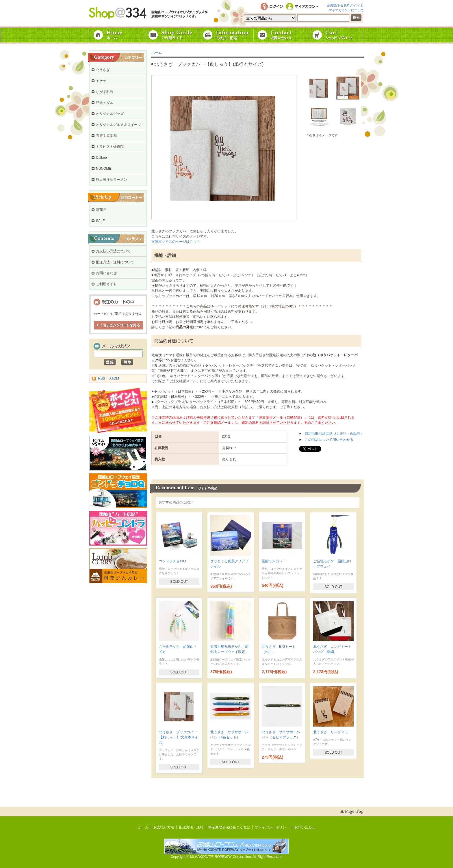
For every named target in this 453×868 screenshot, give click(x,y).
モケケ (101, 81)
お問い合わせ (281, 35)
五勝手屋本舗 (106, 136)
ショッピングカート (336, 35)
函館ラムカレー (274, 561)
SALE (100, 221)
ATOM (114, 378)
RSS (102, 378)
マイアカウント (303, 7)
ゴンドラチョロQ (172, 561)
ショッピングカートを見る (118, 325)
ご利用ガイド (172, 35)
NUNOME (104, 169)
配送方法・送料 (191, 827)
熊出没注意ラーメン (112, 180)
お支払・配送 (226, 35)
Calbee (101, 158)
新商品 (101, 210)
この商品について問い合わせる (329, 440)
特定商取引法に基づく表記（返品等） (334, 434)
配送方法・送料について (115, 262)
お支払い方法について (113, 251)
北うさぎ (103, 70)
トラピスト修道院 (110, 147)
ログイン (272, 7)
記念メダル (105, 103)
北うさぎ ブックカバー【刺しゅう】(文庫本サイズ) (179, 737)
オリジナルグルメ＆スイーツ (118, 125)
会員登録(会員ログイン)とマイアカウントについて (345, 7)
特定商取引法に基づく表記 (229, 827)
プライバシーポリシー (272, 827)
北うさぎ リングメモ (331, 732)
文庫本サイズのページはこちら (176, 242)
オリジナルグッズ (110, 114)
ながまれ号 (105, 92)
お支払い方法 (164, 827)
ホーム (117, 35)
